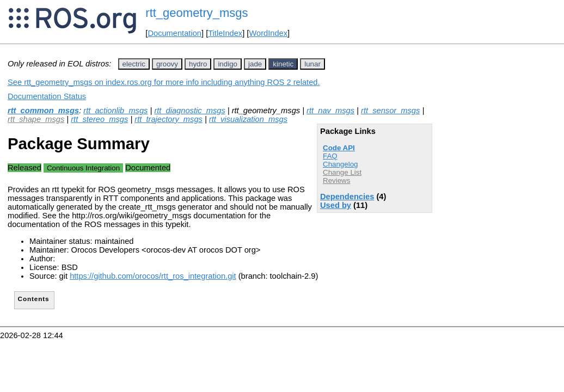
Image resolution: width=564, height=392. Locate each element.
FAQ (330, 156)
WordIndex (268, 33)
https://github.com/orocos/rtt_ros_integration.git (153, 276)
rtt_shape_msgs (36, 119)
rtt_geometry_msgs (197, 13)
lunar (312, 64)
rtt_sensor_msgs (390, 111)
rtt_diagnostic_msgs (189, 111)
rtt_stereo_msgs (99, 119)
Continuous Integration (83, 168)
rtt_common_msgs (43, 111)
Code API (339, 148)
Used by (336, 205)
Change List (342, 172)
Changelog (340, 164)
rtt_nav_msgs (330, 111)
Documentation (174, 33)
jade (255, 64)
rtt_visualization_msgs (248, 119)
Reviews (336, 180)
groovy (167, 64)
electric (134, 64)
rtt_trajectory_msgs (168, 119)
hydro (198, 64)
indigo (228, 64)
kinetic (283, 64)
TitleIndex (225, 33)
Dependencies (347, 197)
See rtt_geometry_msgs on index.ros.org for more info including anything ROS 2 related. (164, 82)
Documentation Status (47, 96)
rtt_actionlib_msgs (115, 111)
